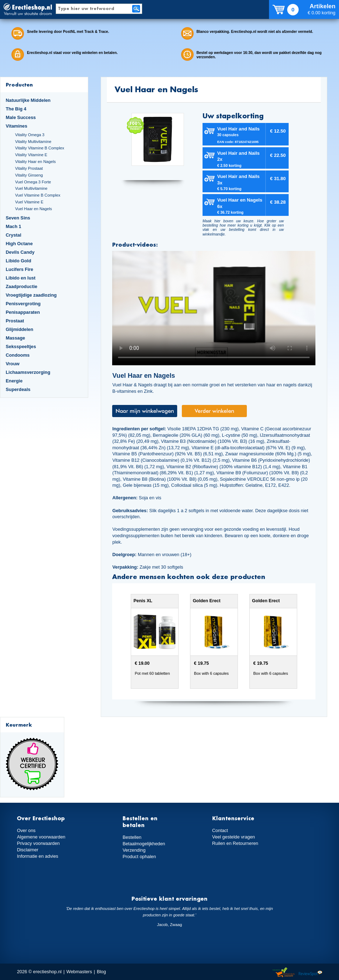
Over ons (26, 830)
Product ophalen (139, 857)
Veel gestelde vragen (234, 837)
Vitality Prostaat (29, 168)
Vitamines (16, 126)
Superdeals (18, 389)
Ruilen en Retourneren (235, 843)
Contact (220, 830)
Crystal (14, 235)
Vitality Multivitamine (33, 142)
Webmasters (79, 972)
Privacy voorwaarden (38, 843)
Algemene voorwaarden (41, 837)
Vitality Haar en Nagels (35, 162)
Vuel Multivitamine (31, 188)
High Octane (19, 244)
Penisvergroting (23, 304)
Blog (101, 972)
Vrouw (13, 364)
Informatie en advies (38, 856)
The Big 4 (16, 109)
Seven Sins (18, 218)
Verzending (134, 850)
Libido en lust (21, 278)
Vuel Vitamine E (29, 202)
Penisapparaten (23, 312)
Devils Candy (20, 252)
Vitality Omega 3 (30, 135)
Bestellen (132, 837)
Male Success (21, 117)
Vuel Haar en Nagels (33, 209)
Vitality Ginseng (29, 175)
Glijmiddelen (19, 329)
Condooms (18, 355)
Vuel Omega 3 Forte (33, 182)
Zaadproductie (21, 286)
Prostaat (15, 321)
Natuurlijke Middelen (28, 100)
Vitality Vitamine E (31, 155)
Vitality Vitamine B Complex (39, 148)
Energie (14, 381)
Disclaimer (28, 850)
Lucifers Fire (19, 269)
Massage (15, 338)
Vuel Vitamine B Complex (38, 195)
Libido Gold (18, 261)
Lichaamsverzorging (28, 372)
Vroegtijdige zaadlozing (31, 295)
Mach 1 (14, 226)
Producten (19, 85)
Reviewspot (310, 973)
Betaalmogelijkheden (144, 844)
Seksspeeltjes (21, 347)
